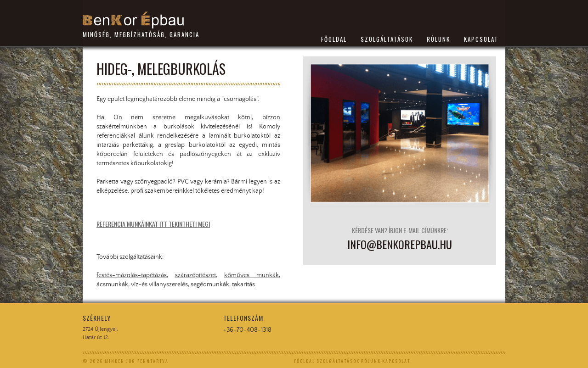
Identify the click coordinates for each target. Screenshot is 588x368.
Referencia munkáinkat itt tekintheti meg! (153, 224)
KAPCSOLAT (481, 39)
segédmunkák (210, 284)
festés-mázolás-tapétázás (132, 275)
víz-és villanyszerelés (159, 284)
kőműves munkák (252, 275)
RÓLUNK (438, 39)
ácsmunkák (112, 284)
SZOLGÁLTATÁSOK (387, 39)
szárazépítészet (195, 275)
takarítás (243, 284)
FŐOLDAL (334, 39)
